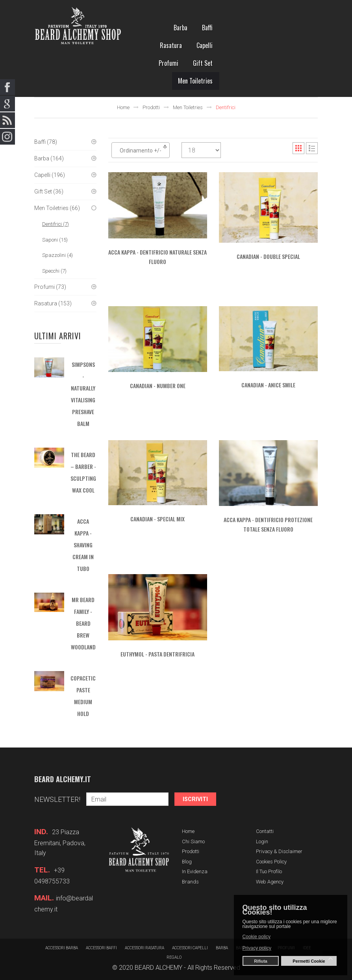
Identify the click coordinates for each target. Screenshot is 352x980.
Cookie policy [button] (257, 937)
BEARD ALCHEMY (158, 968)
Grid (298, 148)
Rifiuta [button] (261, 961)
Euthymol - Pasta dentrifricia (157, 654)
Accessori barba (62, 948)
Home (123, 107)
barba (222, 948)
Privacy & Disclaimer (279, 851)
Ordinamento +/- (141, 151)
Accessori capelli (190, 948)
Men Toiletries (188, 107)
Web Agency (270, 882)
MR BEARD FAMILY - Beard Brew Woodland (83, 623)
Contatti (265, 831)
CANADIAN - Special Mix (157, 519)
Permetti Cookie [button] (309, 961)
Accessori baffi (101, 948)
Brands (190, 882)
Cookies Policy (271, 862)
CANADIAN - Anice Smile (268, 385)
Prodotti (151, 107)
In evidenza (195, 871)
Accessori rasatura (145, 948)
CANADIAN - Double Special (268, 256)
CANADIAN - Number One (158, 386)
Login (262, 841)
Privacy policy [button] (257, 948)
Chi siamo (193, 841)
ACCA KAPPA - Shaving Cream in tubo (83, 545)
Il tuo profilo (269, 871)
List (312, 148)
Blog (187, 862)
